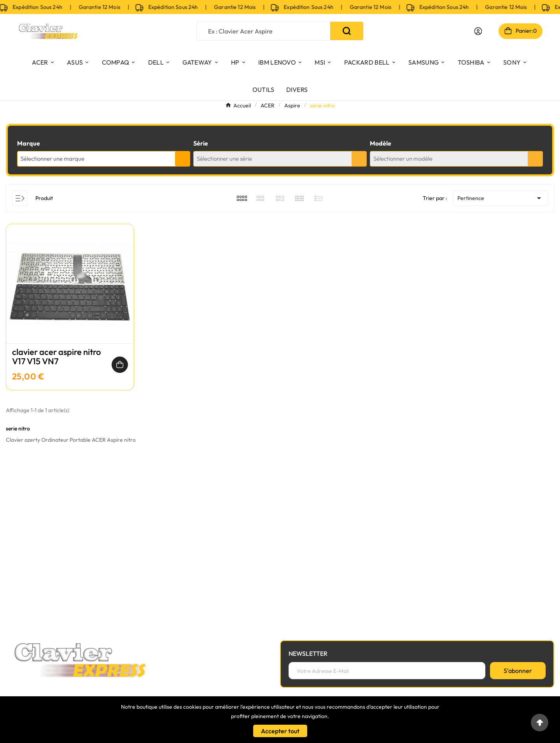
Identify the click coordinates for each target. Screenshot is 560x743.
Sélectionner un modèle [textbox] (403, 159)
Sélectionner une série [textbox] (224, 159)
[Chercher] (263, 31)
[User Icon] (478, 31)
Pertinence (500, 198)
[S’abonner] (518, 671)
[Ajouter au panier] (120, 365)
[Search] (347, 31)
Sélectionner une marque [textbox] (52, 159)
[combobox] (104, 159)
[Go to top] (540, 723)
